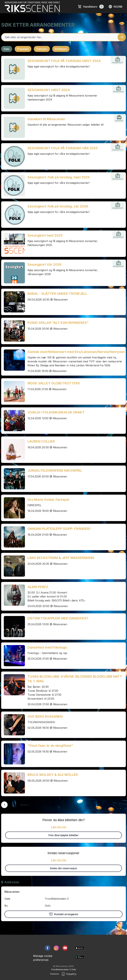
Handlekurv (93, 7)
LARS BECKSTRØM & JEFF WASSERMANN (61, 558)
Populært (23, 49)
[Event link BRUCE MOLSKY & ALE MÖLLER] (13, 783)
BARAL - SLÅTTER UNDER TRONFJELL (57, 294)
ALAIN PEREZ (38, 587)
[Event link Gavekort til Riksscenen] (13, 127)
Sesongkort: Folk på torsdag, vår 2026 (58, 206)
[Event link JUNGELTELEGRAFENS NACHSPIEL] (13, 479)
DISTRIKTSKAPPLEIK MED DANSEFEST (58, 618)
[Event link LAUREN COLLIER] (13, 450)
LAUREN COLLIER (41, 441)
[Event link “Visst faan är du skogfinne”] (13, 754)
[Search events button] (122, 37)
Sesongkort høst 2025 (45, 235)
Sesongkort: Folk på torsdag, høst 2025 (59, 177)
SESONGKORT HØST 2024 (49, 90)
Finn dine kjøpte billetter (63, 835)
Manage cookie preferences (43, 958)
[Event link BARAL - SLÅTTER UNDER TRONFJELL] (13, 302)
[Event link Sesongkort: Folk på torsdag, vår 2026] (13, 215)
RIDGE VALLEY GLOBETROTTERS (54, 383)
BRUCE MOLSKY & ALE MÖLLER (53, 775)
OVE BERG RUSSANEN (45, 716)
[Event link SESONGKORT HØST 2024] (13, 98)
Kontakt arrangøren (64, 914)
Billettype (61, 49)
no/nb (115, 7)
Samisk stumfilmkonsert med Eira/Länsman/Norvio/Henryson (76, 352)
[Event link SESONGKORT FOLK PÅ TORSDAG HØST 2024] (13, 69)
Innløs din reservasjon (63, 868)
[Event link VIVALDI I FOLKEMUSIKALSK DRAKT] (13, 421)
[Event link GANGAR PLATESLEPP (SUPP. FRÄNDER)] (13, 537)
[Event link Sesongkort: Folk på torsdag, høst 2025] (13, 185)
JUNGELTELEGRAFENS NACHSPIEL (55, 470)
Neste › (25, 805)
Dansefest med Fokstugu (47, 647)
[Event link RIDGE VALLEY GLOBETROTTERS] (13, 391)
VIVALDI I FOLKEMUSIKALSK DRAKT (56, 412)
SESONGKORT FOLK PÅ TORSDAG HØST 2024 (64, 61)
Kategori (42, 49)
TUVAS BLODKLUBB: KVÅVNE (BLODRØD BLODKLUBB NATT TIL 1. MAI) (75, 679)
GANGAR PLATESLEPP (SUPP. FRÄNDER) (59, 529)
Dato (7, 49)
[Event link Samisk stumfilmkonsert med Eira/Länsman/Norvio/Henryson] (13, 360)
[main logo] (32, 7)
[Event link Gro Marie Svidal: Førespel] (13, 508)
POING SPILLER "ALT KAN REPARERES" (58, 323)
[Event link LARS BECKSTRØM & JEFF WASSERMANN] (13, 566)
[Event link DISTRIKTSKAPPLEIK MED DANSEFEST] (13, 627)
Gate (7, 899)
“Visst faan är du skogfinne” (50, 746)
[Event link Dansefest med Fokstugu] (13, 656)
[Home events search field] (63, 37)
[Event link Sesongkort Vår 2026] (13, 273)
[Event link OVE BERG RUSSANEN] (13, 725)
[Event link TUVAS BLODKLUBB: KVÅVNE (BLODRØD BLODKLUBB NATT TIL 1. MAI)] (13, 685)
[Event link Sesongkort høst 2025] (13, 244)
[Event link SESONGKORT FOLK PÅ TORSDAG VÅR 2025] (13, 156)
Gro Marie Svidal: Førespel (48, 500)
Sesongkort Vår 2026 (44, 265)
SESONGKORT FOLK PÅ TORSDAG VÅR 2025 (63, 148)
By (6, 906)
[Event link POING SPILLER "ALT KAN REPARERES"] (13, 331)
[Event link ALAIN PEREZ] (13, 595)
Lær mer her (59, 827)
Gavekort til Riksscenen (46, 119)
